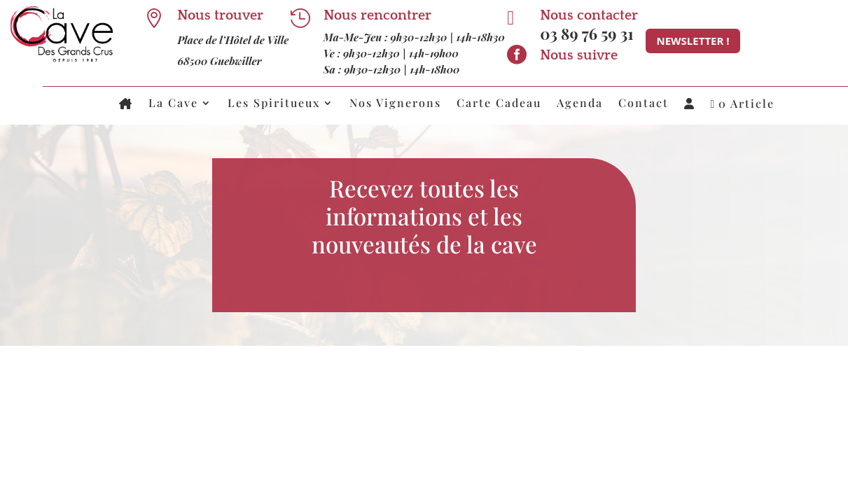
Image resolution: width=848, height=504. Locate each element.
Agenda (580, 104)
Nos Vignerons (395, 104)
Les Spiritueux (274, 104)
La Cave (173, 104)
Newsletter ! (693, 41)
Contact (644, 104)
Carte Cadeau (499, 104)
